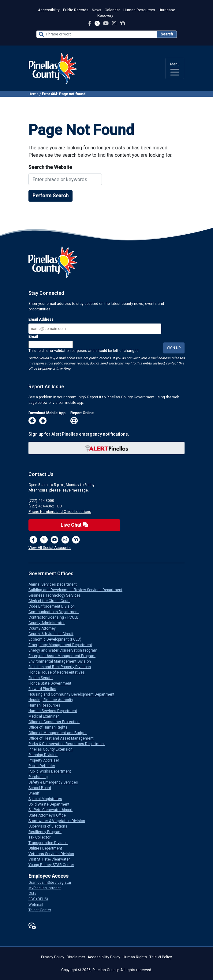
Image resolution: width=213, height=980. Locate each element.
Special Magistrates (48, 799)
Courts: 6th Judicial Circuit (53, 634)
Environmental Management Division (62, 661)
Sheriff (36, 793)
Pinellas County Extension (53, 749)
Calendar (112, 10)
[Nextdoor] (76, 540)
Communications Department (56, 612)
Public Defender (44, 766)
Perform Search (50, 196)
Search (167, 34)
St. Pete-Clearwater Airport (53, 810)
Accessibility (49, 10)
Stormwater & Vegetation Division (59, 821)
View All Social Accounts (50, 548)
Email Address (41, 320)
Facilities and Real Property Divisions (62, 667)
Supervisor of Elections (50, 826)
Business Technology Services (57, 595)
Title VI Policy (161, 957)
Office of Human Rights (50, 727)
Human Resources (139, 10)
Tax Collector (42, 837)
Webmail (38, 905)
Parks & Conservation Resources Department (69, 744)
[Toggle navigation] (175, 68)
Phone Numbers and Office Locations (60, 512)
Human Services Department (55, 711)
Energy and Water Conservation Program (65, 650)
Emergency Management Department (63, 645)
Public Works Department (52, 771)
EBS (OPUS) (41, 899)
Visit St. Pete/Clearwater (52, 859)
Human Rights (135, 957)
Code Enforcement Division (54, 606)
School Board (42, 788)
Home (34, 94)
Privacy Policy (53, 957)
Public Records (76, 10)
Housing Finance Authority (53, 700)
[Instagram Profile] (114, 23)
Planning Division (45, 755)
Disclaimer (76, 957)
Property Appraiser (46, 760)
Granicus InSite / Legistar (52, 883)
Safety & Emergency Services (56, 782)
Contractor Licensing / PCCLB (56, 617)
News (97, 10)
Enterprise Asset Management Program (64, 656)
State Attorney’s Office (50, 815)
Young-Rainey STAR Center (54, 865)
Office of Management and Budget (60, 733)
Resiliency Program (47, 832)
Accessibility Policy (104, 957)
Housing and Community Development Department (74, 694)
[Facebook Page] (90, 23)
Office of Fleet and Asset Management (64, 738)
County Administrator (49, 623)
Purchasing (41, 777)
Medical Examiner (46, 716)
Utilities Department (48, 848)
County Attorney (45, 628)
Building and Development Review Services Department (78, 590)
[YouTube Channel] (106, 23)
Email (33, 337)
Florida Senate (43, 678)
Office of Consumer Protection (56, 722)
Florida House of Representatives (59, 672)
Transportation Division (50, 843)
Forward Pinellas (45, 689)
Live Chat (74, 525)
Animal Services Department (55, 584)
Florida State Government (52, 683)
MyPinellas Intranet (47, 888)
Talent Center (42, 910)
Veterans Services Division (54, 854)
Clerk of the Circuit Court (52, 601)
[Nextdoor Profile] (122, 23)
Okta (35, 894)
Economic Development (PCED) (57, 639)
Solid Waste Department (51, 804)
